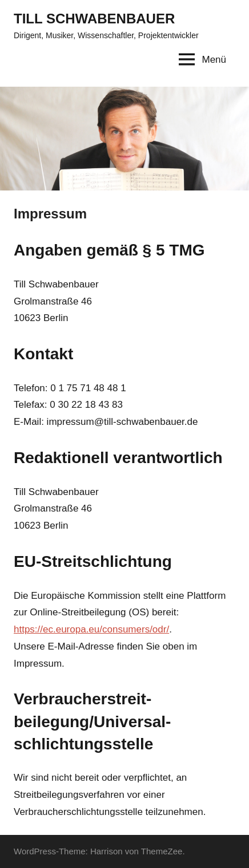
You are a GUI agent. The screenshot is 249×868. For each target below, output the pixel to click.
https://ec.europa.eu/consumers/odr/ (91, 629)
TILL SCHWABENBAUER (94, 19)
